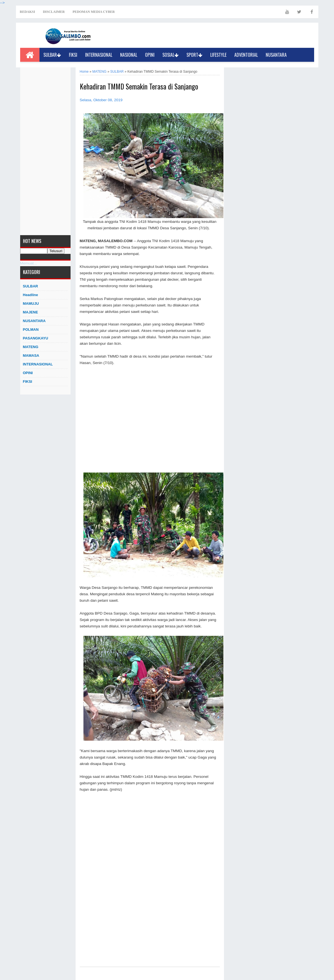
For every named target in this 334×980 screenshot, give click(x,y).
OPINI (150, 55)
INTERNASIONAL (99, 55)
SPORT (194, 55)
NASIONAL (129, 55)
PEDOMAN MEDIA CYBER (94, 12)
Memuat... (29, 263)
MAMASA (31, 356)
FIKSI (73, 55)
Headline (31, 295)
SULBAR (52, 55)
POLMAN (31, 330)
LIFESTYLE (218, 55)
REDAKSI (28, 12)
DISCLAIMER (54, 12)
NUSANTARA (276, 55)
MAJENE (31, 312)
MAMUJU (31, 304)
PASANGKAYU (36, 338)
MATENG (31, 347)
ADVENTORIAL (246, 55)
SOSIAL (170, 55)
